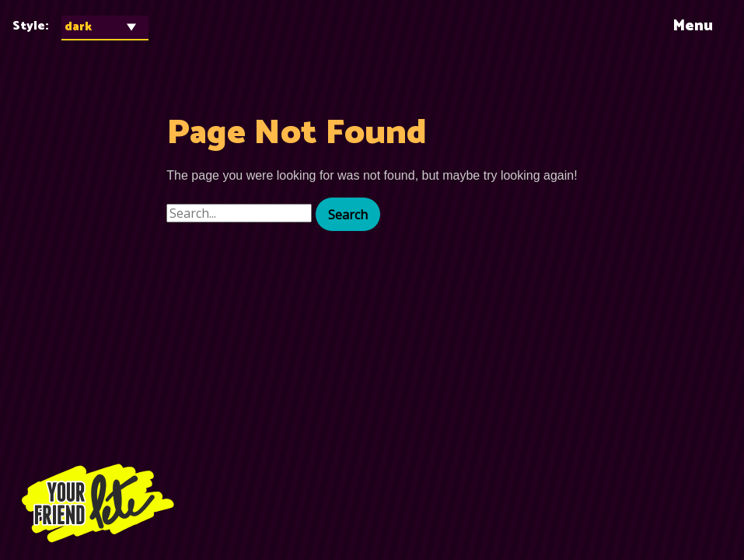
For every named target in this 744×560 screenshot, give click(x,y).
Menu (693, 26)
